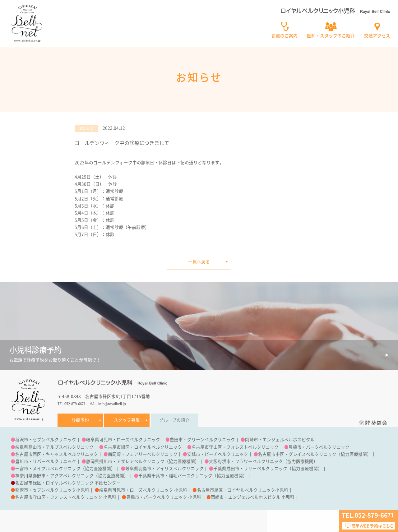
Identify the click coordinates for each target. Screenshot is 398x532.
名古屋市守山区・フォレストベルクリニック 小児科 (66, 497)
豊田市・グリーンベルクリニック (202, 440)
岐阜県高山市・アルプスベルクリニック (54, 447)
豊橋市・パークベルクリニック (319, 447)
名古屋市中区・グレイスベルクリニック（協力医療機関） (315, 454)
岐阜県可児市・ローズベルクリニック (123, 440)
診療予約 (80, 420)
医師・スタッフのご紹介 (331, 36)
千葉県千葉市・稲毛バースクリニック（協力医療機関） (193, 476)
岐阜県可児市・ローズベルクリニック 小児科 (143, 490)
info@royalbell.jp (112, 404)
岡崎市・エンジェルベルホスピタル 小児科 (253, 497)
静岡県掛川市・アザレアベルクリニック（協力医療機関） (143, 461)
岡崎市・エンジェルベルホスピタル (280, 440)
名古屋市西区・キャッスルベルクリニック (57, 454)
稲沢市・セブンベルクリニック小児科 (52, 490)
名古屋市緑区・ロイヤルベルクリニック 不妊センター (68, 483)
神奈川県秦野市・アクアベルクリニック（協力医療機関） (72, 476)
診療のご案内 (285, 36)
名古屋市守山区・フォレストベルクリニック (235, 447)
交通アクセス (377, 36)
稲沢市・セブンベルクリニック (46, 440)
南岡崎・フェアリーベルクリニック (143, 454)
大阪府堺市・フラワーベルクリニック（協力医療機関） (263, 461)
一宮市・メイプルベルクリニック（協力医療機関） (65, 469)
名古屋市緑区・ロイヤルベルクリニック (143, 447)
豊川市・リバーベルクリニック (46, 461)
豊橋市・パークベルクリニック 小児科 (164, 497)
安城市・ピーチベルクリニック (218, 454)
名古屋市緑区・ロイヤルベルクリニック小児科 (243, 490)
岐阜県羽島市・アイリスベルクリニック (164, 469)
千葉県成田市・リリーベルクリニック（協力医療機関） (268, 469)
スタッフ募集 (127, 420)
